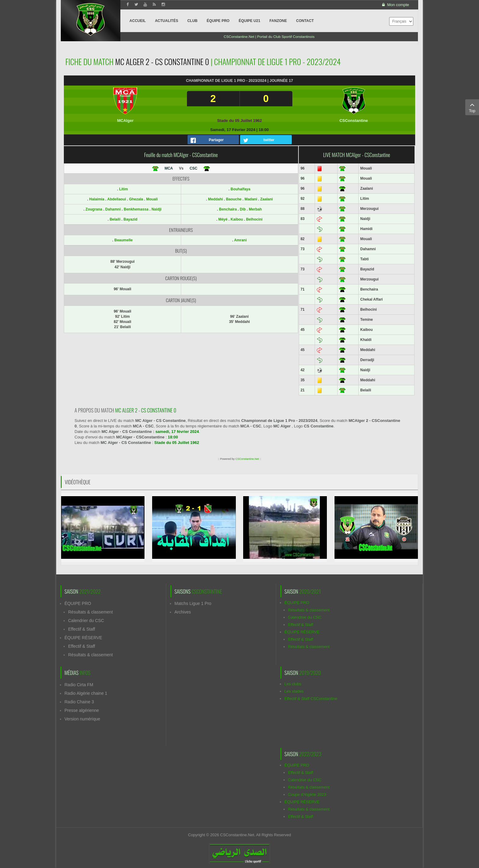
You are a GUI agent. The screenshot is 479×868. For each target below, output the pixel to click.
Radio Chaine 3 (79, 702)
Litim (124, 189)
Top (472, 107)
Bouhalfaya (241, 189)
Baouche (234, 199)
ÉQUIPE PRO (78, 603)
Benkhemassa (137, 209)
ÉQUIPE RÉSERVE (83, 638)
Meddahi (216, 199)
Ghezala (136, 199)
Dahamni (114, 209)
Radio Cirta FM (79, 685)
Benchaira (228, 209)
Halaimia (97, 199)
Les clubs (293, 684)
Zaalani (267, 199)
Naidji (157, 209)
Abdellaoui (117, 199)
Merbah (255, 209)
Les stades (294, 691)
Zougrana (94, 209)
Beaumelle (123, 240)
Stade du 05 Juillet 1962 (240, 121)
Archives (183, 612)
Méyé (223, 219)
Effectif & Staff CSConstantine (311, 699)
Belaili (116, 219)
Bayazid (130, 219)
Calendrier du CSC (86, 621)
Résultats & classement (90, 612)
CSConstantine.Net (247, 459)
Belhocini (254, 219)
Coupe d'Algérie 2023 (307, 795)
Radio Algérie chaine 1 (86, 693)
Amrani (240, 240)
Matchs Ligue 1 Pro (193, 603)
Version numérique (82, 719)
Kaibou (237, 219)
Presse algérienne (82, 710)
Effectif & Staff (82, 629)
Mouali (152, 199)
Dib (243, 209)
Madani (251, 199)
